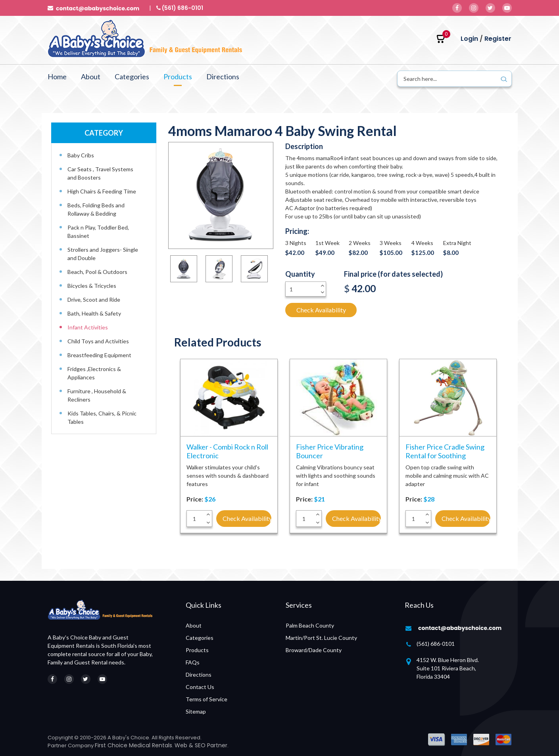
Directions (223, 77)
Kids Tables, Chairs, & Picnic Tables (102, 417)
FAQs (193, 662)
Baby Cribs (81, 155)
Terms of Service (207, 699)
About (91, 77)
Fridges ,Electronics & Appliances (94, 373)
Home (57, 77)
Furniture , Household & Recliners (97, 395)
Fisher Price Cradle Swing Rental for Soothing (445, 451)
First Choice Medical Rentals (134, 745)
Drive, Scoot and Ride (94, 300)
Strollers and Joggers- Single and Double (103, 254)
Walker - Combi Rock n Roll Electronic (227, 451)
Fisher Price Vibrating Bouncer (330, 451)
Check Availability (321, 310)
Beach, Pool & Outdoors (97, 272)
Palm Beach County (310, 625)
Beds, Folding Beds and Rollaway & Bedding (96, 209)
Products (178, 77)
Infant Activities (88, 327)
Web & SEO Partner (201, 745)
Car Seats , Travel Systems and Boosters (100, 173)
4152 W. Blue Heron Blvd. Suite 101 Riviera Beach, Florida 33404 (448, 668)
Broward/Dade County (314, 650)
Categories (132, 77)
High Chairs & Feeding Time (102, 191)
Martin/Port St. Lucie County (321, 638)
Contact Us (200, 687)
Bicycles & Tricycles (92, 286)
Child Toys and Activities (98, 341)
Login (469, 39)
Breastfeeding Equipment (99, 355)
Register (498, 39)
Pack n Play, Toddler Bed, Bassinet (98, 232)
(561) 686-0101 (436, 644)
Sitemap (196, 711)
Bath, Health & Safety (94, 313)
